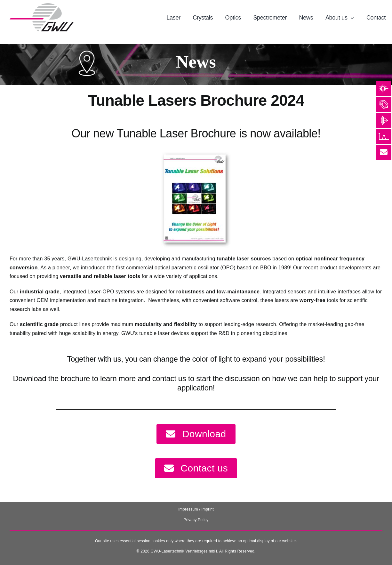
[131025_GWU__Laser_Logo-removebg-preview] (42, 6)
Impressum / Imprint (196, 509)
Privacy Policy (196, 520)
